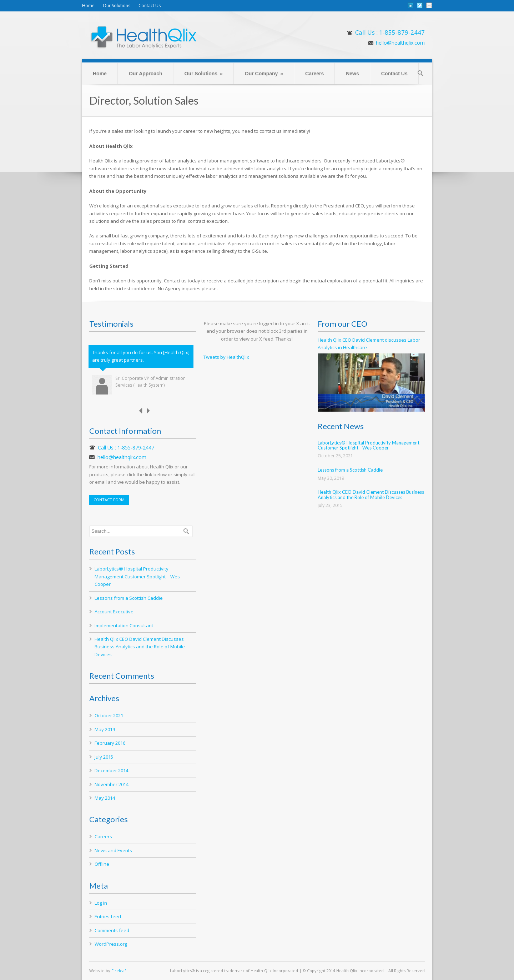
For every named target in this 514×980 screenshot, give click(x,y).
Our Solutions (117, 6)
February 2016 (110, 743)
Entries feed (108, 916)
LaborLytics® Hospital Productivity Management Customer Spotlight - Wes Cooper (369, 445)
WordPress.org (111, 944)
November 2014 (112, 784)
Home (88, 6)
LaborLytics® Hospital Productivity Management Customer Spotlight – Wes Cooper (137, 576)
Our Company (264, 74)
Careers (314, 74)
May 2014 (105, 798)
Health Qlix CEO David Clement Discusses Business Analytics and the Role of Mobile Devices (140, 647)
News (352, 74)
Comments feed (112, 930)
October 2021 (109, 715)
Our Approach (146, 74)
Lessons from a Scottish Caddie (129, 598)
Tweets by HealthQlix (226, 357)
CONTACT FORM (109, 500)
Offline (102, 864)
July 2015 (104, 757)
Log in (101, 903)
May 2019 (105, 729)
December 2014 (111, 770)
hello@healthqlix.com (400, 43)
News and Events (113, 850)
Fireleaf (119, 971)
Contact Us (150, 6)
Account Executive (114, 612)
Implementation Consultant (124, 625)
